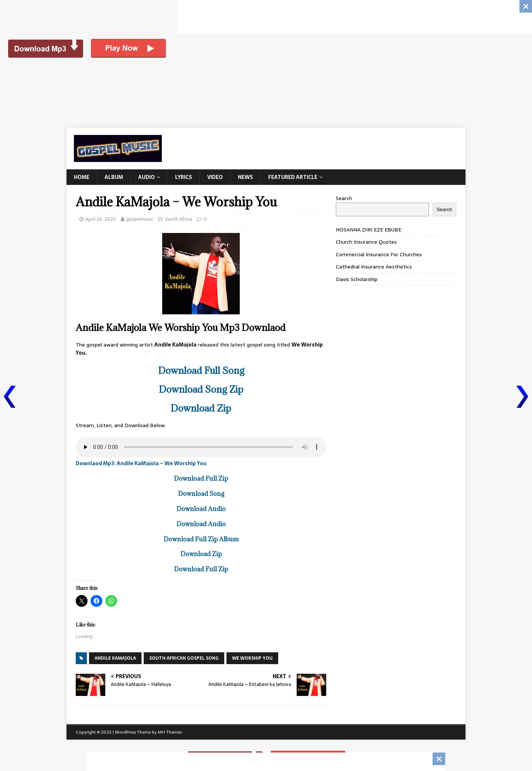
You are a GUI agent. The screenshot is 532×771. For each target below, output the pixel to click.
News (245, 177)
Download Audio (201, 509)
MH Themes (170, 732)
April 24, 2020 (101, 219)
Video (215, 177)
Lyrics (184, 177)
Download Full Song (201, 370)
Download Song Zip (201, 389)
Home (82, 177)
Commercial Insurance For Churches (379, 254)
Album (114, 177)
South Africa (179, 219)
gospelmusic (140, 219)
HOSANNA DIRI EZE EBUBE (369, 230)
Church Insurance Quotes (366, 242)
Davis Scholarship (357, 279)
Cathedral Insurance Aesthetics (374, 267)
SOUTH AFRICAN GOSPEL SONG (184, 658)
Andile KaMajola (115, 658)
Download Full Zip (201, 479)
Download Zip (201, 408)
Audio (146, 177)
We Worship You (252, 658)
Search (344, 198)
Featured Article (293, 177)
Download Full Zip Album (201, 539)
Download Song (201, 494)
